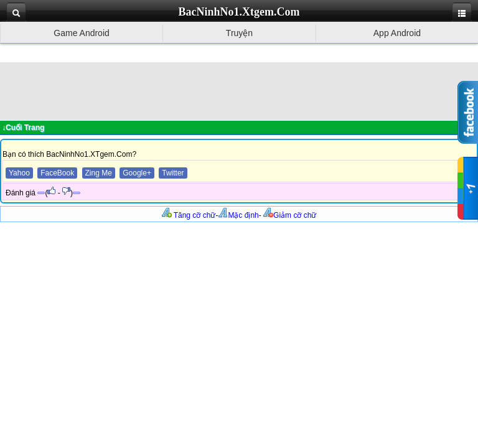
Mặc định (238, 215)
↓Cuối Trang (23, 128)
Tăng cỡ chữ (189, 215)
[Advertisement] (239, 90)
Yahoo (19, 173)
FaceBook (57, 173)
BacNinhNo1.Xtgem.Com (239, 12)
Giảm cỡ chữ (290, 215)
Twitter (173, 173)
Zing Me (99, 173)
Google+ (137, 173)
